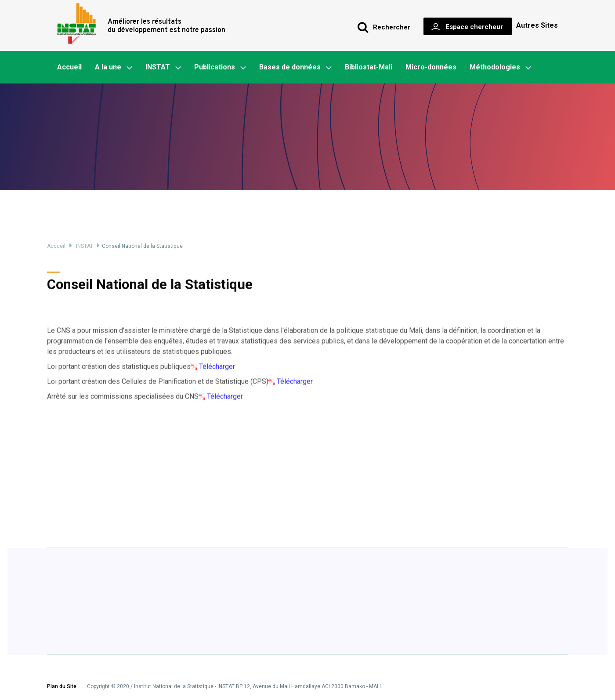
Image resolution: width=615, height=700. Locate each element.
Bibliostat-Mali (369, 67)
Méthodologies (500, 68)
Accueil (69, 67)
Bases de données (295, 68)
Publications (215, 67)
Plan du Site (62, 687)
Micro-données (431, 67)
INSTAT (163, 68)
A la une (114, 68)
